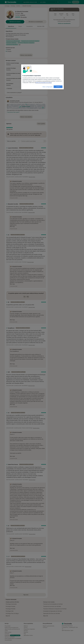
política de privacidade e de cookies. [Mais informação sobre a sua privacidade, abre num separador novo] (44, 83)
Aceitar (58, 87)
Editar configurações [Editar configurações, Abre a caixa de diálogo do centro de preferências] (48, 87)
